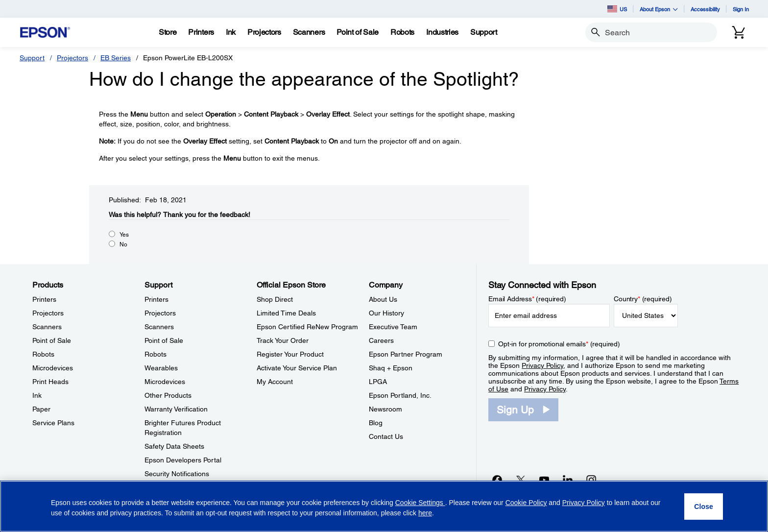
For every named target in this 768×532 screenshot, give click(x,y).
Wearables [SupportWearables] (161, 368)
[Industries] (442, 32)
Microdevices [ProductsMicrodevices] (53, 368)
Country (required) (643, 299)
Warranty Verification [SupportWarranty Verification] (176, 409)
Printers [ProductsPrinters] (44, 299)
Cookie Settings (420, 503)
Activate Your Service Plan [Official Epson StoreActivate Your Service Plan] (297, 368)
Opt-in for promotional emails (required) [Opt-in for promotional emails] (559, 344)
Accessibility (705, 9)
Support (32, 58)
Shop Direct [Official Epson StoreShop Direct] (275, 299)
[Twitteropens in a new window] (521, 480)
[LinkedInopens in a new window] (568, 480)
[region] (384, 506)
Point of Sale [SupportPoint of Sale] (164, 340)
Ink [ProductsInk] (37, 395)
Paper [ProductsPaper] (41, 409)
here (425, 513)
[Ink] (231, 32)
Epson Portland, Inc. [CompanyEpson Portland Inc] (400, 395)
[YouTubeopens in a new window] (544, 480)
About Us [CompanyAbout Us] (383, 299)
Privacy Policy (542, 365)
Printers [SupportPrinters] (156, 299)
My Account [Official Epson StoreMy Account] (275, 382)
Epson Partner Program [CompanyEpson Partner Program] (406, 354)
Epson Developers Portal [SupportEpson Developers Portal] (183, 460)
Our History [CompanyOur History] (386, 313)
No (123, 244)
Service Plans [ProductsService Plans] (53, 423)
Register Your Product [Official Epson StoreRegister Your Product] (290, 354)
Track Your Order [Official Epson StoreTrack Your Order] (283, 340)
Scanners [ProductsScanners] (47, 327)
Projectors (72, 58)
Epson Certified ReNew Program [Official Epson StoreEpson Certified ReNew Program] (307, 327)
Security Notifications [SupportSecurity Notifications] (177, 474)
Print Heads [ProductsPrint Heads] (50, 382)
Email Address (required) (527, 299)
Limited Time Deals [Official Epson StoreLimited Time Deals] (286, 313)
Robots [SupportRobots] (156, 354)
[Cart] (739, 32)
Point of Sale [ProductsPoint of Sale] (52, 340)
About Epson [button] (659, 9)
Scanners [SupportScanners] (159, 327)
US (617, 9)
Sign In (741, 9)
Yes (124, 235)
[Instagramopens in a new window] (591, 480)
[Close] (704, 507)
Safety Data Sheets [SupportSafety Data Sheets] (174, 446)
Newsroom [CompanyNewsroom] (385, 409)
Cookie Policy (526, 503)
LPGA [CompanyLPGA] (378, 382)
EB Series (116, 58)
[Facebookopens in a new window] (497, 480)
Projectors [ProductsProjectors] (48, 313)
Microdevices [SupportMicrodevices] (165, 382)
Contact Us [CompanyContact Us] (386, 436)
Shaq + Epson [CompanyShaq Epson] (391, 368)
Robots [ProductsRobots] (43, 354)
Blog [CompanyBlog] (376, 423)
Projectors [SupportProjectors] (160, 313)
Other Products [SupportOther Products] (168, 395)
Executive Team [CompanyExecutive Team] (393, 327)
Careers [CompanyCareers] (381, 340)
